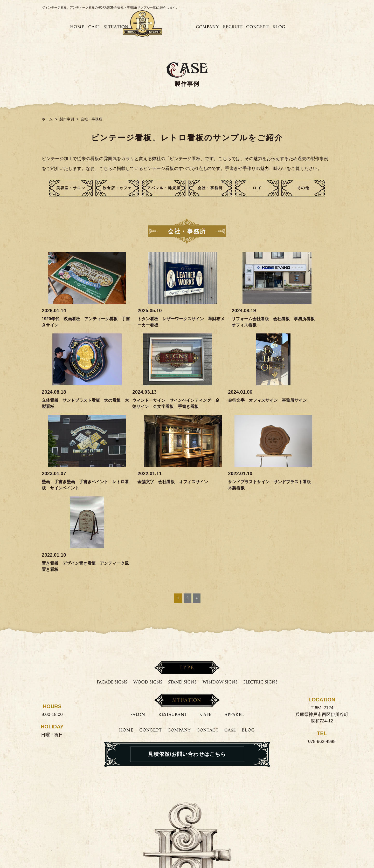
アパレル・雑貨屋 (164, 188)
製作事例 (67, 119)
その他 (303, 188)
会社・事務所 (210, 188)
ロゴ (257, 188)
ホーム (47, 119)
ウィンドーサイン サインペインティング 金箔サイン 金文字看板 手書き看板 (75, 406)
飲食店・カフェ (117, 188)
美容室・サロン (71, 188)
